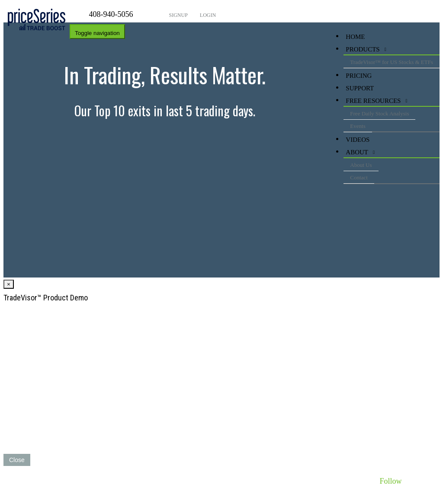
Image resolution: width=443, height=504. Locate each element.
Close (17, 460)
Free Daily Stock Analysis (379, 113)
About (357, 152)
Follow (390, 481)
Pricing (359, 76)
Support (360, 88)
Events (358, 126)
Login (207, 15)
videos (358, 140)
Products (363, 49)
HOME (355, 37)
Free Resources (373, 101)
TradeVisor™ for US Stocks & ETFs (392, 62)
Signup (178, 15)
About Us (361, 165)
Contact (359, 177)
